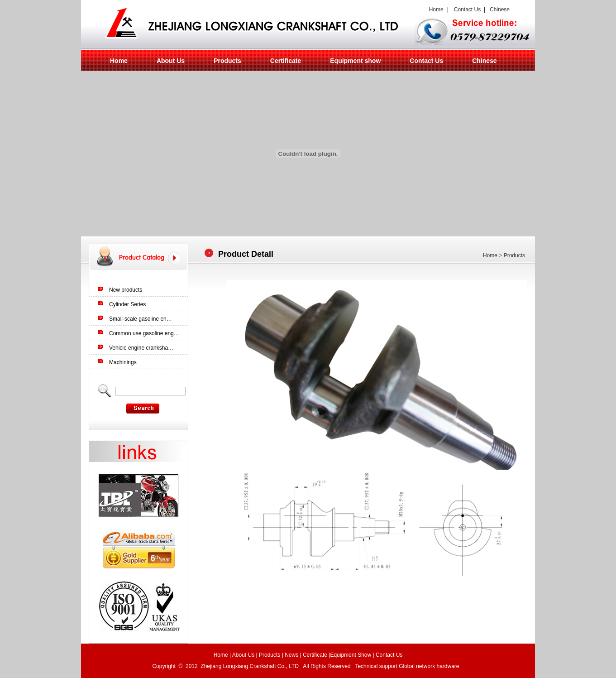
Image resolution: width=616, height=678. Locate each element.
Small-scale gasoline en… (141, 319)
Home (435, 10)
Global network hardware (430, 666)
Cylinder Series (127, 304)
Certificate (286, 61)
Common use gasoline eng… (144, 333)
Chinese (500, 10)
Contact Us (467, 10)
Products (227, 61)
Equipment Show (351, 655)
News (291, 655)
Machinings (123, 362)
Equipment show (355, 61)
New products (126, 290)
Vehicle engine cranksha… (141, 348)
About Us (171, 61)
